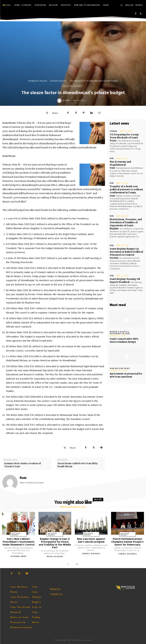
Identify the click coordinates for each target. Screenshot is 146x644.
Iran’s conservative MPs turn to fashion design (124, 340)
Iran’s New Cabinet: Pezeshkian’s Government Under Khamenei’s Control (19, 542)
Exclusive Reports (59, 81)
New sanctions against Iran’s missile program (91, 540)
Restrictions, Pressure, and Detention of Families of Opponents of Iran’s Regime (126, 224)
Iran (112, 158)
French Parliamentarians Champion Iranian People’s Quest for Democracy (127, 542)
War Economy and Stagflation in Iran (120, 165)
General (114, 131)
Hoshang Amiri (19, 556)
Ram (68, 100)
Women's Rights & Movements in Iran (120, 333)
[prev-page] (69, 564)
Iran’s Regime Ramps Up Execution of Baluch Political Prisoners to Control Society (126, 253)
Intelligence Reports (38, 81)
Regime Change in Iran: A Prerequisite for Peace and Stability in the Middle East (55, 543)
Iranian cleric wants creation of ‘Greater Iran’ (22, 465)
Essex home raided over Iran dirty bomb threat (78, 465)
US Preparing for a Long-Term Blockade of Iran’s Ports (125, 138)
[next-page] (76, 564)
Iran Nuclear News (120, 368)
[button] (121, 5)
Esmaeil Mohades (91, 554)
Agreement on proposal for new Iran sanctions (126, 375)
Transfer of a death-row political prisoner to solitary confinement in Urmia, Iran (126, 191)
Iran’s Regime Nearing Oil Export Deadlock (125, 281)
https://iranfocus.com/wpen (32, 483)
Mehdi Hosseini (55, 557)
